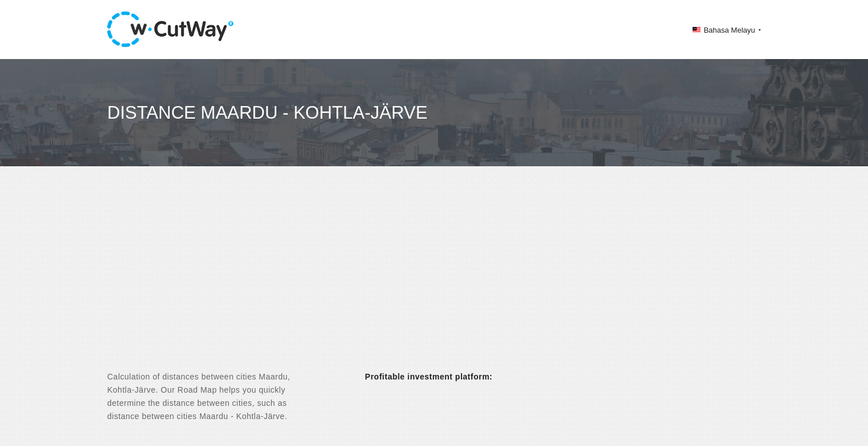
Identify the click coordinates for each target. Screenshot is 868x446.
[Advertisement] (434, 279)
